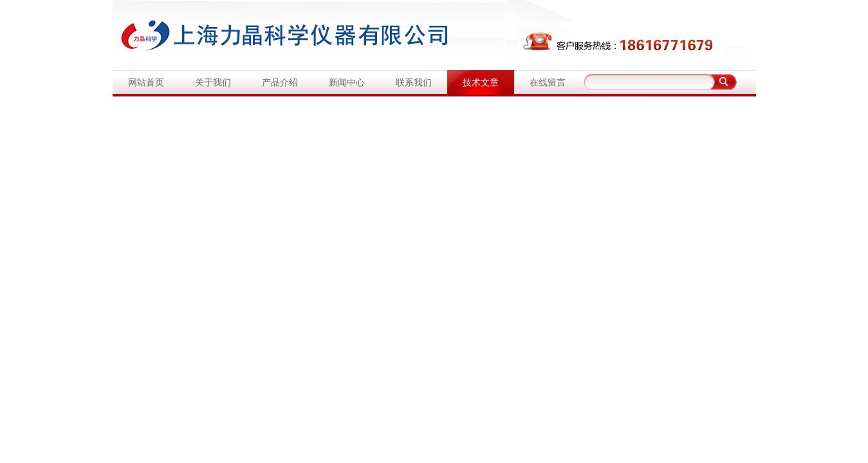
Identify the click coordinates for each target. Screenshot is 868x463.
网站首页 (146, 83)
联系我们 (414, 83)
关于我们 (213, 83)
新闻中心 (347, 83)
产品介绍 (280, 83)
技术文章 (481, 83)
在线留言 (548, 83)
